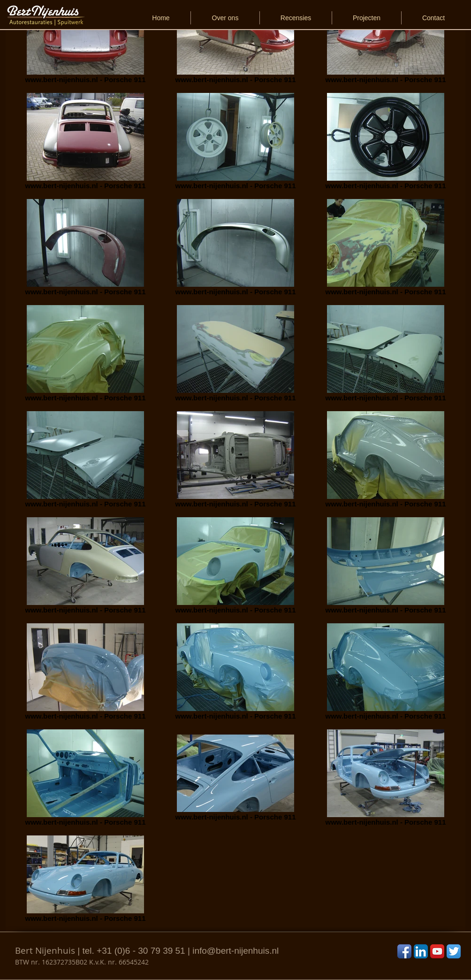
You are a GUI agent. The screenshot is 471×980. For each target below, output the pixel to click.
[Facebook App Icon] (404, 951)
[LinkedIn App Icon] (421, 951)
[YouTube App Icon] (437, 951)
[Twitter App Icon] (454, 951)
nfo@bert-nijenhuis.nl (236, 951)
